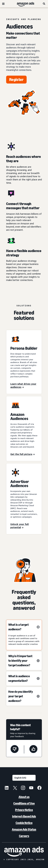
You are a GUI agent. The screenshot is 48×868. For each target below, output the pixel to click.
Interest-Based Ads (24, 816)
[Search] (44, 4)
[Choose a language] (24, 778)
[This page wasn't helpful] (15, 749)
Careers (24, 836)
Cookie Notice (24, 823)
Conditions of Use (24, 803)
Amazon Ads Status (24, 829)
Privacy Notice (24, 810)
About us (24, 797)
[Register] (16, 80)
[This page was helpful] (33, 749)
